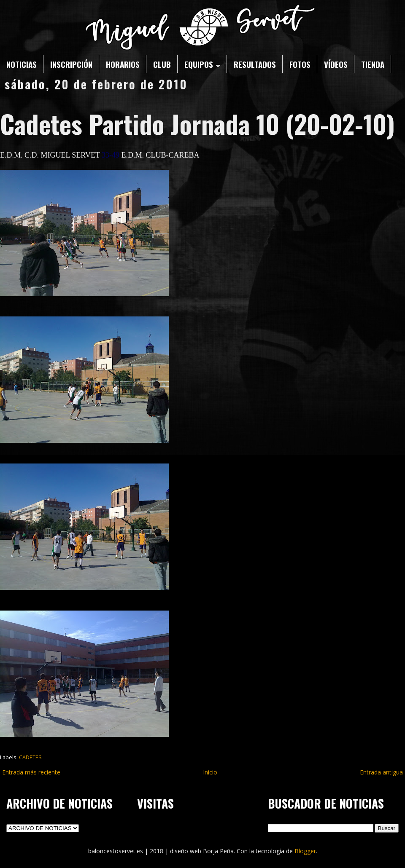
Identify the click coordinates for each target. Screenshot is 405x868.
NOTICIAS (22, 64)
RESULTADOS (255, 64)
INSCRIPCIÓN (71, 64)
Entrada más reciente (31, 772)
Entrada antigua (381, 772)
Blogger (305, 851)
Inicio (210, 772)
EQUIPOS (202, 64)
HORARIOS (123, 64)
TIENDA (373, 64)
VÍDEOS (336, 64)
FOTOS (300, 64)
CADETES (30, 757)
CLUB (162, 64)
